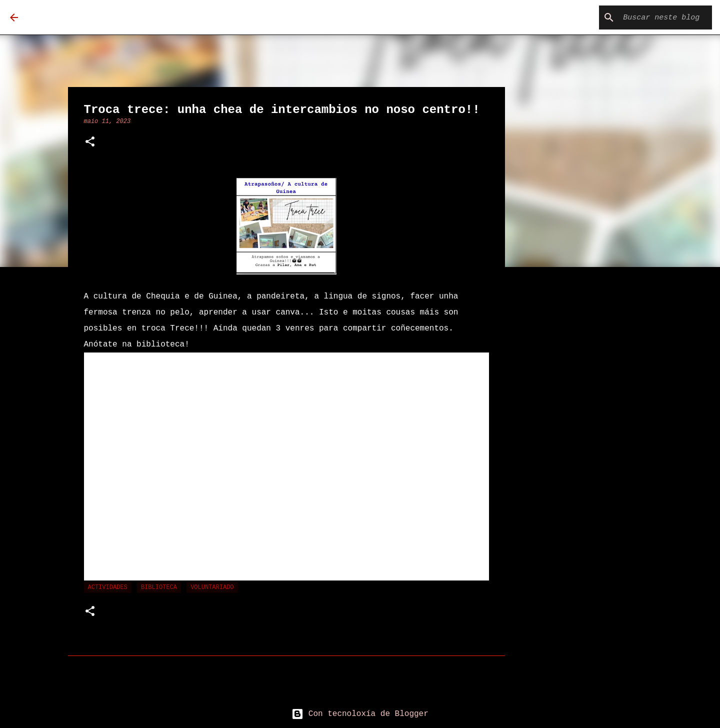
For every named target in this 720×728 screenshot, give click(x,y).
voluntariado (212, 587)
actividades (108, 587)
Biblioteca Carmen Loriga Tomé (167, 17)
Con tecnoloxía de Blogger (360, 714)
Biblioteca (159, 587)
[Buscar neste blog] (659, 17)
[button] (90, 143)
